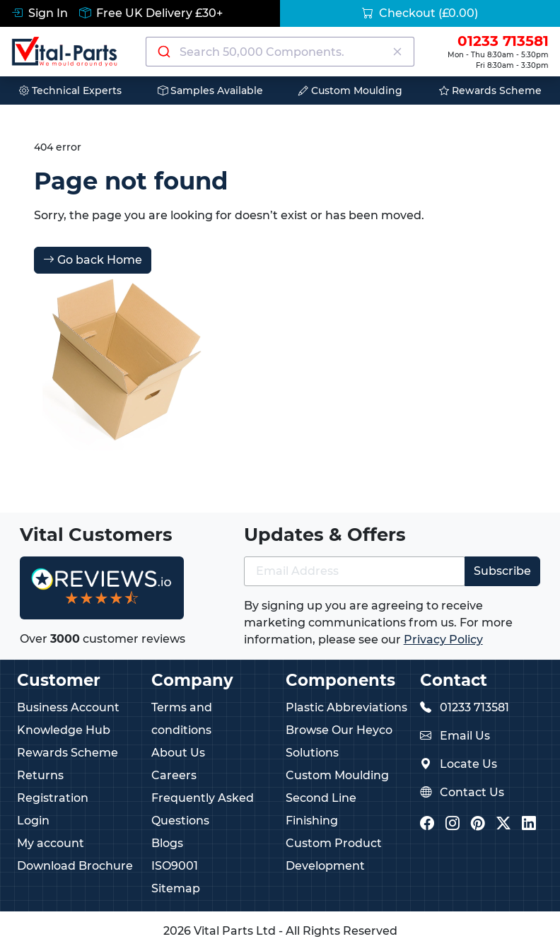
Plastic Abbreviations (346, 707)
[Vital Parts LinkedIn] (529, 825)
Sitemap (176, 888)
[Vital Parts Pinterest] (478, 825)
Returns (40, 775)
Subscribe (502, 571)
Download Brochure (75, 866)
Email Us (465, 736)
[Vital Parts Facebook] (427, 825)
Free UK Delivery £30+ (151, 13)
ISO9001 (175, 866)
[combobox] (280, 52)
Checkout (420, 13)
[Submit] (163, 52)
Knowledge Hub (64, 730)
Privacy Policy (443, 640)
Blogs (167, 843)
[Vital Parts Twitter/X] (503, 825)
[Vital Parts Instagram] (453, 825)
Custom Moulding (350, 91)
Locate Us (468, 764)
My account (51, 843)
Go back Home (93, 260)
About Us (178, 753)
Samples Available (210, 91)
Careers (174, 775)
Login (33, 821)
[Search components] (280, 52)
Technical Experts (70, 91)
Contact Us (472, 792)
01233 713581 (474, 707)
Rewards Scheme (490, 91)
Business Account (68, 707)
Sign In (40, 13)
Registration (53, 798)
